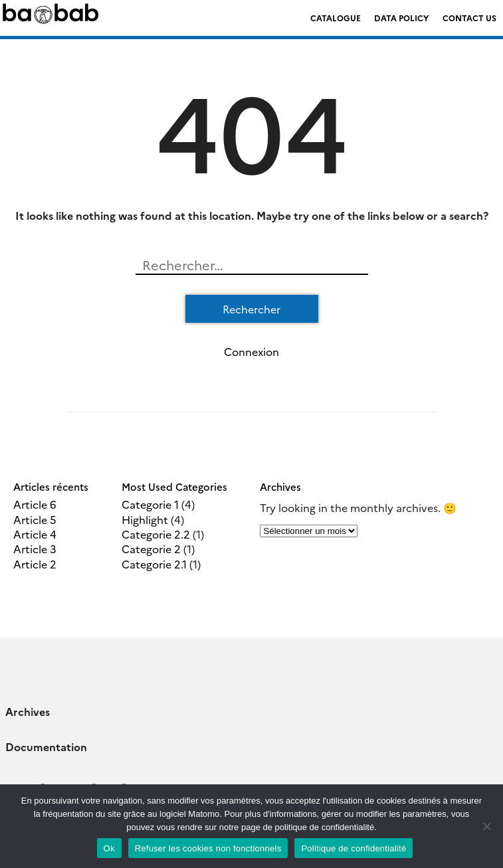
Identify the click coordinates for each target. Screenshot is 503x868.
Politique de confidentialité (353, 848)
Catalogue (336, 18)
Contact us (469, 18)
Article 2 (35, 564)
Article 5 (35, 519)
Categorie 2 (151, 549)
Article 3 (35, 549)
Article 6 (35, 504)
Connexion (251, 351)
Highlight (145, 519)
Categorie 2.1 (154, 564)
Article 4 (35, 534)
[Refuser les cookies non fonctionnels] (486, 826)
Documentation (46, 746)
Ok (109, 848)
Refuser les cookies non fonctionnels (208, 848)
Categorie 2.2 (156, 534)
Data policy (402, 18)
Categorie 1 (150, 504)
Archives (28, 711)
